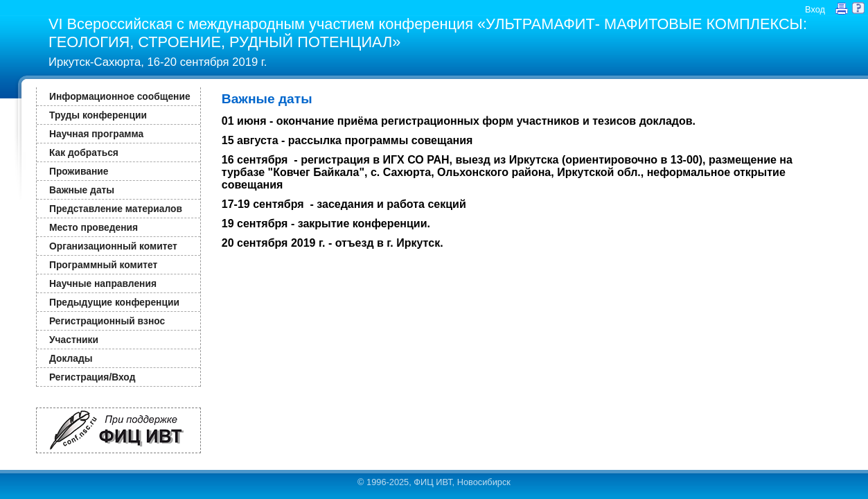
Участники (74, 340)
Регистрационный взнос (107, 321)
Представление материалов (116, 209)
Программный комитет (103, 265)
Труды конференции (98, 115)
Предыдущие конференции (114, 302)
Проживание (79, 171)
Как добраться (84, 152)
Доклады (71, 358)
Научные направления (103, 283)
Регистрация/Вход (92, 377)
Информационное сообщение (120, 96)
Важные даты (82, 190)
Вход (815, 9)
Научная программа (96, 134)
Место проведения (94, 227)
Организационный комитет (113, 246)
